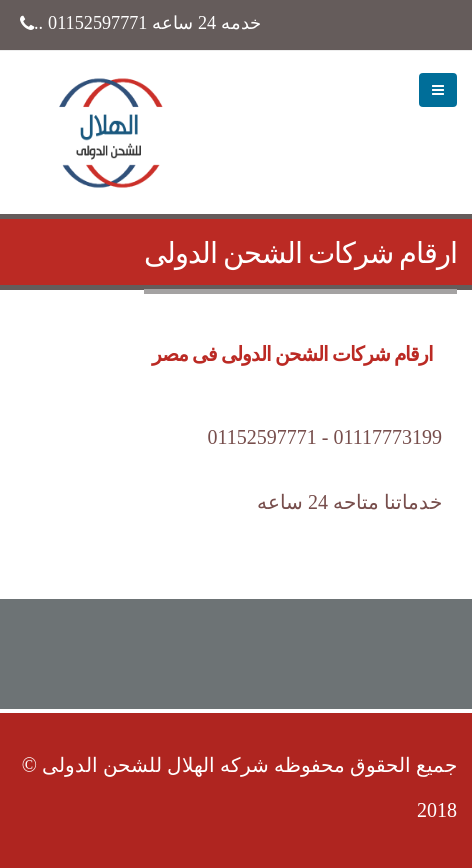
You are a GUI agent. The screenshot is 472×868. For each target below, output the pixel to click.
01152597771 (97, 23)
